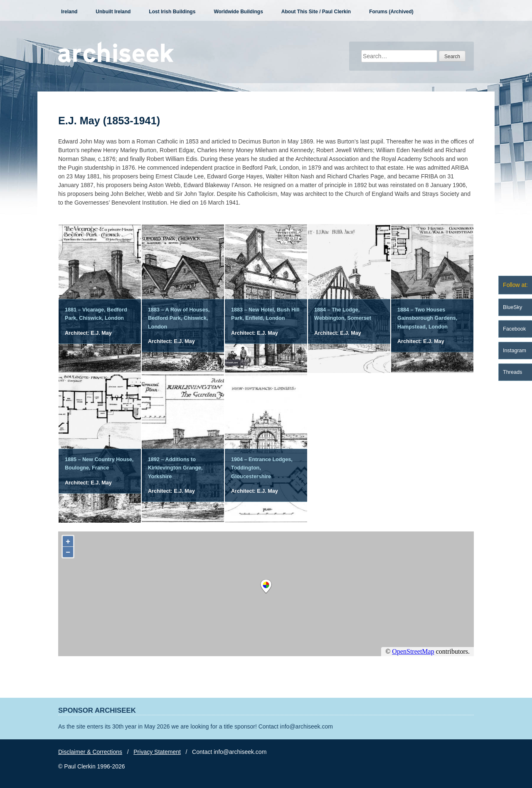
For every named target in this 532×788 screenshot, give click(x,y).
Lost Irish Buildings (172, 12)
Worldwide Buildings (238, 12)
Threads (512, 372)
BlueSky (512, 307)
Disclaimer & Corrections (90, 752)
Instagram (515, 351)
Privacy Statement (157, 752)
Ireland (69, 12)
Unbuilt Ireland (113, 12)
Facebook (514, 329)
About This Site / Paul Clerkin (316, 12)
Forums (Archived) (391, 12)
